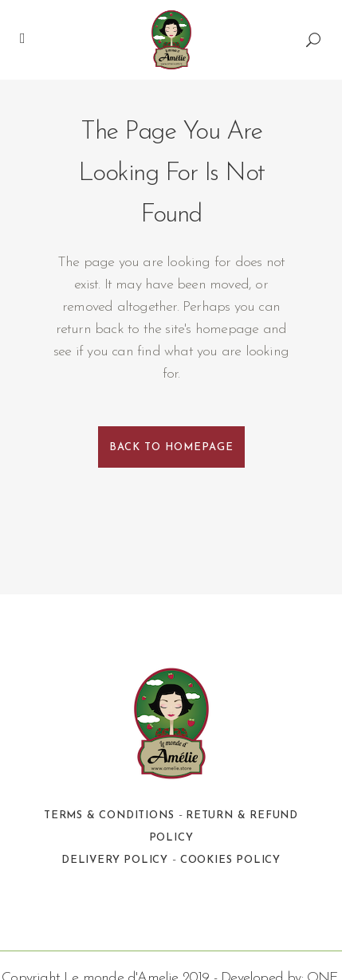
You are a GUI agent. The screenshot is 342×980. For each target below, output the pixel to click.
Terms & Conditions (109, 815)
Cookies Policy (230, 860)
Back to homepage (171, 447)
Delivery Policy (115, 860)
